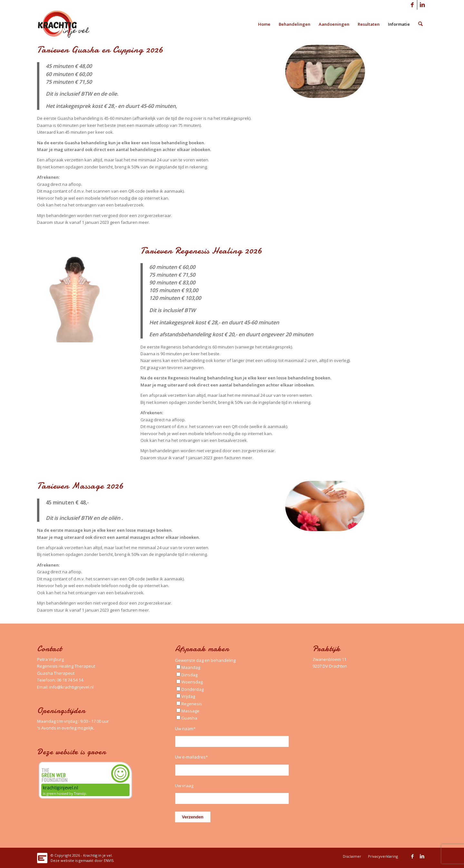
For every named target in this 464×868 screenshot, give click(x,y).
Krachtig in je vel (97, 855)
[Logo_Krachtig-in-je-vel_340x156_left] (69, 24)
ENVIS (109, 860)
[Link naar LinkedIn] (422, 5)
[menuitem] (265, 24)
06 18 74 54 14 (70, 680)
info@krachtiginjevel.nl (72, 687)
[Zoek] (421, 24)
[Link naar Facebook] (412, 5)
